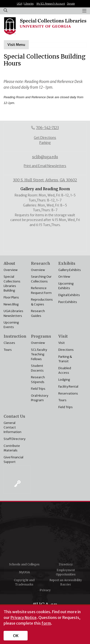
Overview (11, 270)
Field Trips (38, 389)
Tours (8, 350)
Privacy (45, 590)
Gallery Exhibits (70, 270)
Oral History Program (40, 398)
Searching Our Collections (41, 279)
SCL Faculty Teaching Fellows (39, 354)
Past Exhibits (68, 302)
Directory (66, 564)
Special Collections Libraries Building (12, 283)
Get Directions (45, 138)
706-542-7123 (47, 128)
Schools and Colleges (24, 564)
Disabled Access (65, 370)
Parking (45, 143)
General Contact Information (12, 427)
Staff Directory (15, 439)
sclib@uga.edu (45, 157)
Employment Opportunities (66, 572)
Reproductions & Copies (42, 302)
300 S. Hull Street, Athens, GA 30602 (45, 180)
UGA (19, 4)
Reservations (68, 393)
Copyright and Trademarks (24, 582)
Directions (66, 350)
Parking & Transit (65, 359)
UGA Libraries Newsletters (13, 313)
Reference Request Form (41, 290)
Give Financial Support (13, 459)
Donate (71, 4)
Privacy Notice (24, 617)
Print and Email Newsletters (45, 166)
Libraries (29, 4)
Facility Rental (68, 386)
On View (64, 276)
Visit (62, 343)
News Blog (11, 304)
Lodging (64, 379)
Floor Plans (11, 297)
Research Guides (38, 313)
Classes (9, 343)
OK (16, 636)
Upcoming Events (11, 325)
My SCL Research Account (51, 4)
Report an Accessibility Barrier (66, 582)
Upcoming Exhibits (66, 286)
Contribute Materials (12, 448)
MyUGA (24, 572)
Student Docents (37, 368)
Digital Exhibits (69, 295)
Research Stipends (38, 379)
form (46, 623)
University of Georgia (45, 534)
